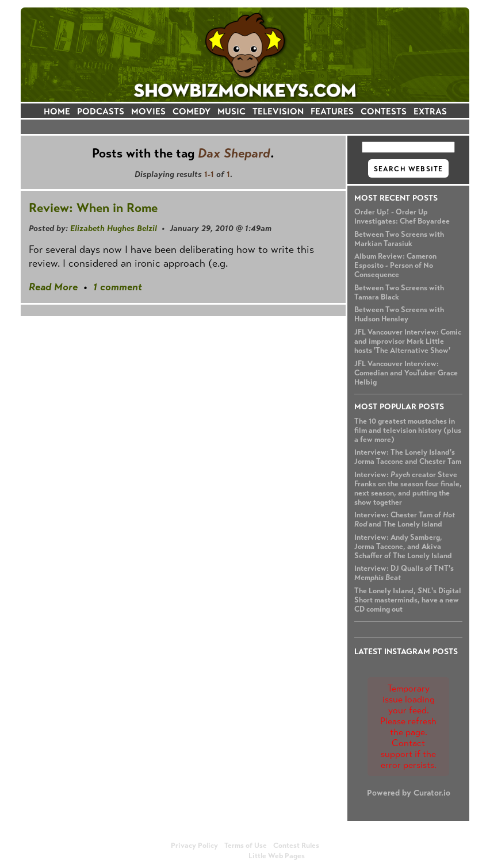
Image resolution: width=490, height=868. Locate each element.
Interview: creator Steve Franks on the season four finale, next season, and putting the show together (408, 489)
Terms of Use (246, 846)
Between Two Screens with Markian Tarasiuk (399, 239)
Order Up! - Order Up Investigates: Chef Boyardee (402, 217)
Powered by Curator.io (409, 793)
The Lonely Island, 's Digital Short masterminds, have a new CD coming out (408, 600)
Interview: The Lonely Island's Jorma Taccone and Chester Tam (408, 457)
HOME (57, 111)
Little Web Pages (277, 856)
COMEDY (192, 111)
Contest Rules (296, 846)
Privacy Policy (194, 846)
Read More (53, 287)
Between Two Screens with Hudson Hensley (399, 314)
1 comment (118, 287)
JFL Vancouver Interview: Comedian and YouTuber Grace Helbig (406, 373)
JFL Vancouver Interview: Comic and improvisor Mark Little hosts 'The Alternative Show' (408, 341)
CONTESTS (384, 111)
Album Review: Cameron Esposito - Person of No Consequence (395, 266)
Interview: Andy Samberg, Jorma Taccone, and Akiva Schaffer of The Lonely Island (403, 547)
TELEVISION (278, 111)
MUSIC (231, 111)
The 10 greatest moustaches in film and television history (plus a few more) (408, 431)
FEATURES (332, 111)
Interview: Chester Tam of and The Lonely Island (405, 520)
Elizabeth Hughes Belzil (114, 228)
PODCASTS (101, 111)
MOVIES (148, 111)
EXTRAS (430, 111)
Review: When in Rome (93, 208)
